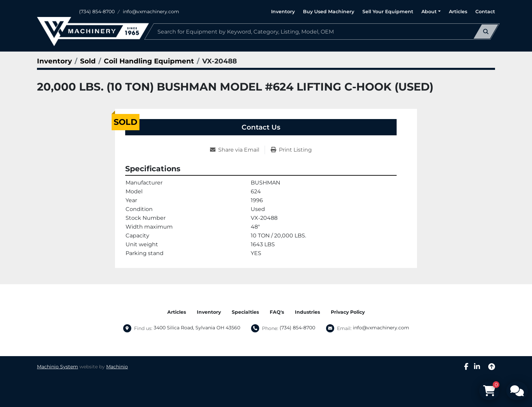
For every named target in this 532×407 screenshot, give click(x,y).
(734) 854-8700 (97, 12)
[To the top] (492, 367)
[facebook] (466, 367)
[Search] (322, 32)
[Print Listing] (291, 150)
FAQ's (277, 312)
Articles (458, 12)
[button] (431, 12)
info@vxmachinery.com (151, 12)
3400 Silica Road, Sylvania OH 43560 (197, 328)
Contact (485, 12)
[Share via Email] (237, 150)
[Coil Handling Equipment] (149, 61)
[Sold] (88, 61)
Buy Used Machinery (329, 12)
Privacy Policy (348, 312)
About (429, 12)
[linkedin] (477, 367)
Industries (307, 312)
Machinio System (58, 367)
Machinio (117, 367)
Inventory (283, 12)
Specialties (245, 312)
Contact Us (261, 127)
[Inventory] (54, 61)
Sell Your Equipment (388, 12)
